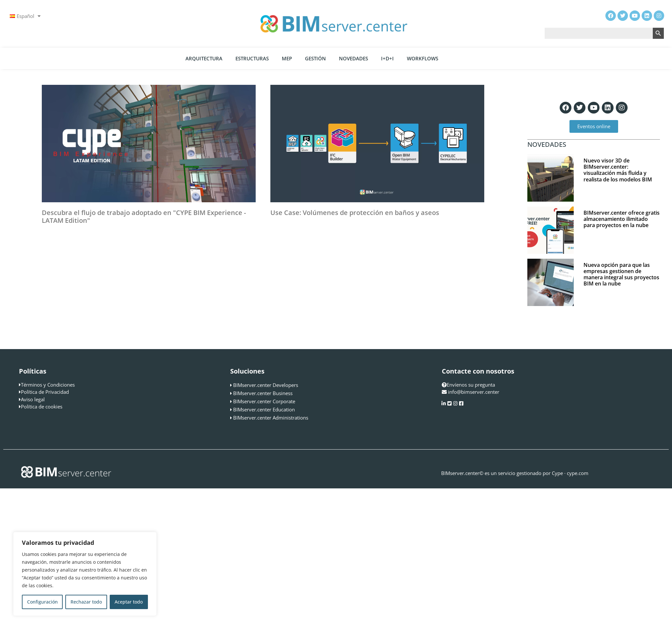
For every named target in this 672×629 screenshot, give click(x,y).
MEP (287, 58)
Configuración (42, 602)
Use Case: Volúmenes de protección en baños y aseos (355, 213)
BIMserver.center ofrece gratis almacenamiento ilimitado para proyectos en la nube (622, 219)
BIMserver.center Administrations (271, 418)
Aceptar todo (129, 602)
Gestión (315, 58)
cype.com (578, 473)
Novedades (353, 58)
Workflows (423, 58)
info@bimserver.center (474, 392)
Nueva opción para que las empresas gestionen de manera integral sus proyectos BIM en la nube (621, 274)
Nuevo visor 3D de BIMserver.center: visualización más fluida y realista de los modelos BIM (618, 170)
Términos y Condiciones (48, 385)
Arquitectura (204, 58)
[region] (85, 574)
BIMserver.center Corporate (264, 401)
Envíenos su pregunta (468, 385)
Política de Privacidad (45, 392)
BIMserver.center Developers (266, 385)
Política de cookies (42, 407)
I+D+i (387, 58)
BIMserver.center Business (263, 393)
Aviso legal (33, 399)
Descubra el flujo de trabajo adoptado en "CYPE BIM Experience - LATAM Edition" (144, 216)
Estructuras (252, 58)
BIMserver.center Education (264, 409)
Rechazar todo (86, 602)
